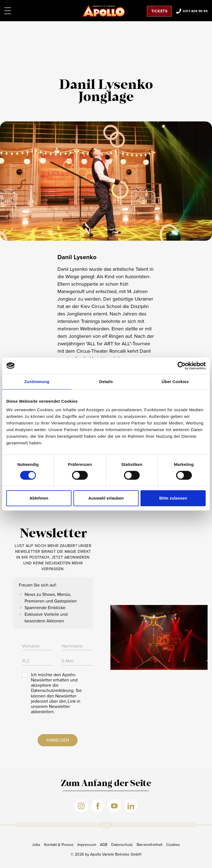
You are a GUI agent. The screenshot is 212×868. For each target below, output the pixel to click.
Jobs (36, 845)
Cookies (173, 845)
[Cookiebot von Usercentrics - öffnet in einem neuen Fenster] (181, 366)
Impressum (87, 845)
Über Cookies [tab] (175, 382)
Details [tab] (106, 382)
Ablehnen (39, 498)
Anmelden (58, 740)
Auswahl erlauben (106, 498)
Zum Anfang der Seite (106, 784)
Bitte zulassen (173, 498)
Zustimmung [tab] (37, 382)
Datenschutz (122, 845)
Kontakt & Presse (59, 845)
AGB (104, 845)
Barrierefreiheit (149, 845)
